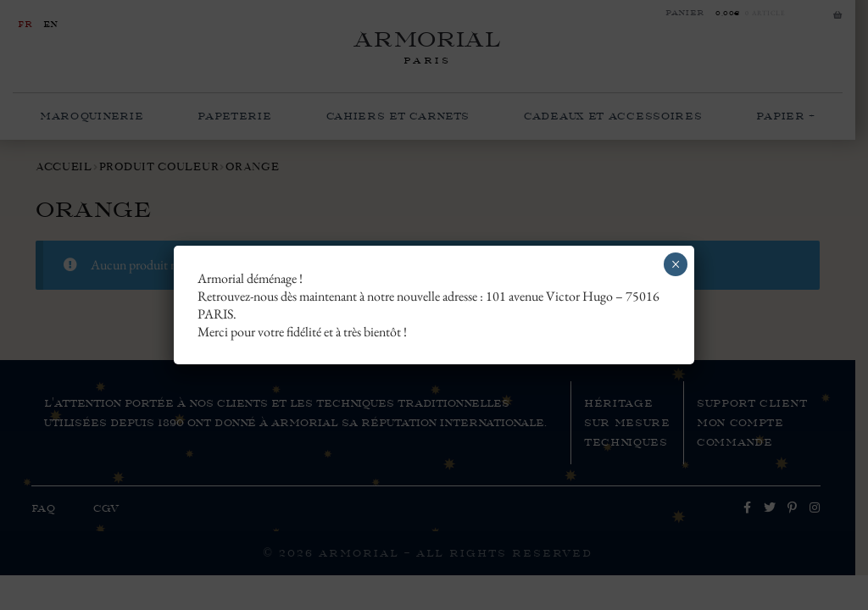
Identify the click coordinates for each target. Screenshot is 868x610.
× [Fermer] (676, 264)
